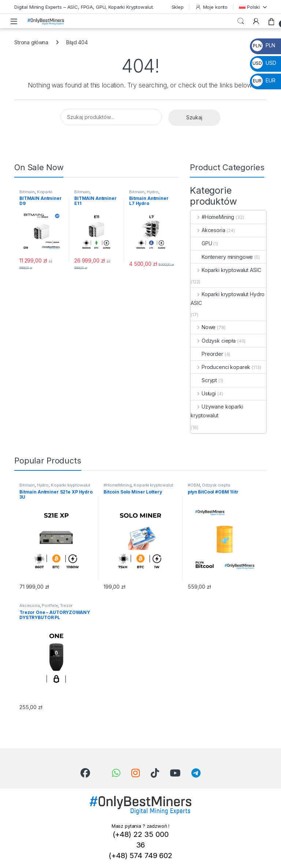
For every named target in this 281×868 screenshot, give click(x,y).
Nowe (203, 327)
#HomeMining (212, 217)
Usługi (203, 393)
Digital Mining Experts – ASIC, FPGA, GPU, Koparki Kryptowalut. (84, 7)
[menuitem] (253, 7)
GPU (201, 243)
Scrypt (204, 380)
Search (241, 21)
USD (264, 63)
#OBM (194, 485)
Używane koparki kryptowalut (217, 411)
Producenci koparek (220, 367)
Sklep (178, 7)
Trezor (66, 606)
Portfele (50, 606)
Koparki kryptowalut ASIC (37, 194)
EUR (263, 80)
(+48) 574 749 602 (140, 856)
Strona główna (31, 42)
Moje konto (211, 7)
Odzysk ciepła (213, 341)
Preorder (207, 354)
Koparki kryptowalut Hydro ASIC (228, 299)
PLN (263, 45)
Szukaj (194, 117)
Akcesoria (208, 230)
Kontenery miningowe (222, 257)
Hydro (153, 192)
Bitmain (27, 192)
